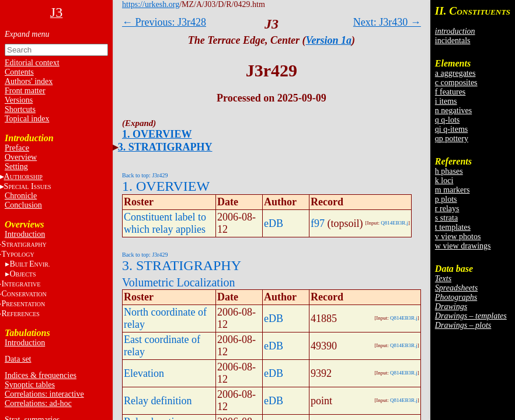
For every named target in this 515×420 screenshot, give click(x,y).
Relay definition (158, 401)
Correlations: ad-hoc (38, 403)
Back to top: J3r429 (145, 175)
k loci (444, 181)
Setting (16, 167)
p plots (446, 199)
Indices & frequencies (41, 375)
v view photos (458, 237)
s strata (446, 218)
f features (450, 92)
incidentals (453, 41)
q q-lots (447, 120)
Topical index (27, 119)
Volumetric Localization (178, 282)
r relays (447, 209)
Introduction (25, 234)
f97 (318, 223)
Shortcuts (20, 109)
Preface (17, 148)
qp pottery (452, 139)
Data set (18, 359)
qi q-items (451, 129)
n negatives (453, 111)
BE (29, 264)
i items (446, 101)
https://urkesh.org (151, 4)
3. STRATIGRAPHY (165, 147)
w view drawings (463, 246)
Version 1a (329, 40)
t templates (453, 227)
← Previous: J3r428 (164, 22)
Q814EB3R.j (394, 223)
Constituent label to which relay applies (165, 223)
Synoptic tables (30, 385)
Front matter (25, 91)
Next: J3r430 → (387, 22)
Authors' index (29, 81)
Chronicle (21, 196)
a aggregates (455, 73)
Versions (19, 100)
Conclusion (23, 205)
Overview (21, 157)
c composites (456, 83)
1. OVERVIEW (157, 134)
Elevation (144, 373)
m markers (452, 190)
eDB (274, 223)
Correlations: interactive (44, 394)
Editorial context (32, 63)
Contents (19, 72)
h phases (449, 171)
